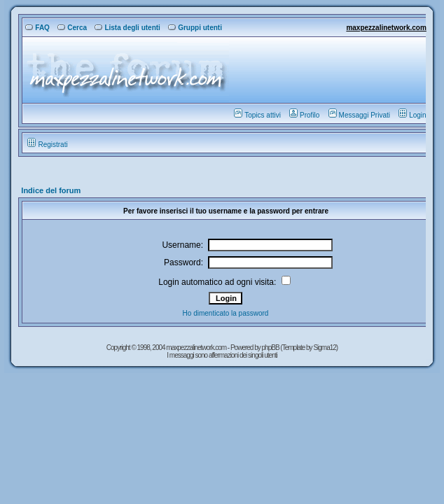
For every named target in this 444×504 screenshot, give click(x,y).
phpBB (271, 348)
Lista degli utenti (127, 28)
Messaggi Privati (359, 115)
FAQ (37, 28)
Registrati (47, 145)
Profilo (304, 115)
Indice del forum (51, 190)
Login (412, 115)
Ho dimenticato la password (226, 313)
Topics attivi (257, 115)
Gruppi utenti (195, 28)
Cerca (72, 28)
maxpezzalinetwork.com (386, 28)
